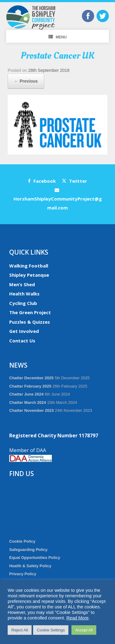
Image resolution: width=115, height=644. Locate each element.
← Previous (26, 81)
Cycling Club (23, 303)
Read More (77, 618)
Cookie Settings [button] (51, 630)
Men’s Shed (22, 284)
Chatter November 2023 (31, 410)
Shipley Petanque (29, 275)
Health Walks (24, 294)
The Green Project (30, 312)
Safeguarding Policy (28, 550)
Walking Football (29, 266)
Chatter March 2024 (28, 402)
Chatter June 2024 (26, 394)
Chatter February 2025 (30, 386)
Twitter (75, 181)
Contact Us (22, 341)
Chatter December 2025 (31, 378)
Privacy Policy (23, 574)
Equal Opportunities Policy (35, 558)
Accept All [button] (84, 630)
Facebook (42, 181)
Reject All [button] (20, 630)
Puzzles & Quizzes (30, 322)
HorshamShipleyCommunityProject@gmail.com (58, 199)
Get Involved (24, 331)
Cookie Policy (22, 541)
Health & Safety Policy (30, 566)
